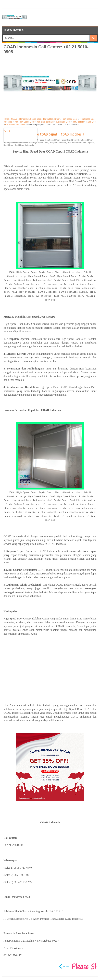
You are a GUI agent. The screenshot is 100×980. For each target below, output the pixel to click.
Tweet (7, 131)
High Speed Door (85, 140)
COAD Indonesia (14, 30)
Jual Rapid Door (74, 143)
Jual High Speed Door (39, 143)
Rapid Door (9, 145)
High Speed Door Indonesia (16, 143)
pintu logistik (88, 143)
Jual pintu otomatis (58, 143)
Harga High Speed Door (49, 140)
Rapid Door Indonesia (24, 145)
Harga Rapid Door (69, 140)
